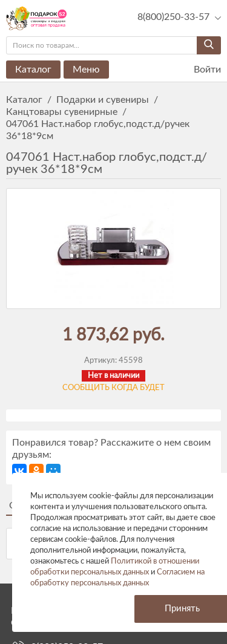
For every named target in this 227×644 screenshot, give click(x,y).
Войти (200, 70)
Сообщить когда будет (113, 388)
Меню (86, 70)
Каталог (33, 70)
